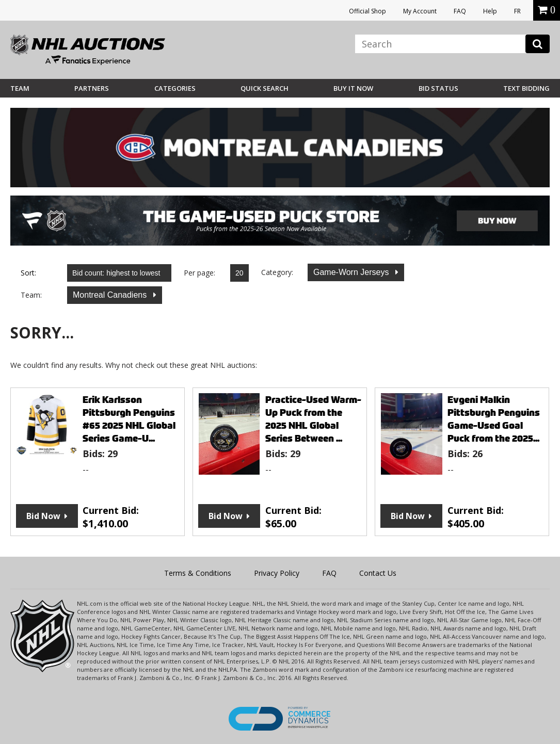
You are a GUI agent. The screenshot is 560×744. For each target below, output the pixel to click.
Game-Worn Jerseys (352, 272)
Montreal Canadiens (111, 295)
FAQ (460, 11)
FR (517, 11)
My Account (420, 11)
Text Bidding (526, 88)
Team (20, 88)
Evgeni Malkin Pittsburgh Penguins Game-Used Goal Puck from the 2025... (494, 419)
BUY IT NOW (353, 88)
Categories (175, 88)
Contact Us (378, 573)
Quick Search (265, 88)
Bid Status (438, 88)
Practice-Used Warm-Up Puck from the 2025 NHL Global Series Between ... (313, 419)
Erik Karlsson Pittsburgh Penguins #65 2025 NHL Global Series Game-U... (129, 419)
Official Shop (367, 11)
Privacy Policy (277, 573)
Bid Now (43, 516)
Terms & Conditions (198, 573)
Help (490, 11)
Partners (92, 88)
